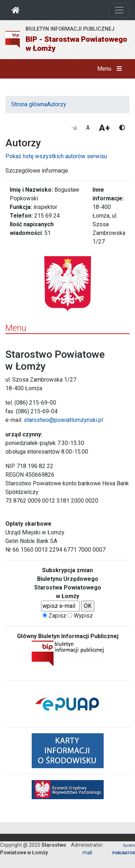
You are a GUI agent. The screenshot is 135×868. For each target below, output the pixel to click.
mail (87, 853)
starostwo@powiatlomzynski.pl (63, 420)
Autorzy (57, 104)
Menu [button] (111, 69)
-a (74, 128)
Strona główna (29, 104)
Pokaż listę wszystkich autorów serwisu (56, 156)
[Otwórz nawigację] (119, 10)
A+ (104, 128)
